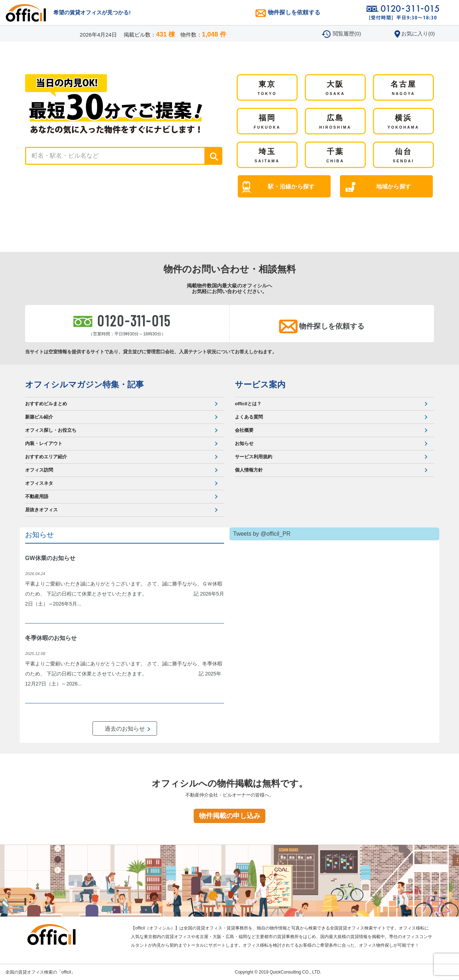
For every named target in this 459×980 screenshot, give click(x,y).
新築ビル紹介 (39, 417)
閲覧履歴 (347, 34)
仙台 (403, 156)
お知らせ (244, 443)
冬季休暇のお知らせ (51, 638)
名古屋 (404, 89)
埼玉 (267, 156)
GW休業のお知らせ (50, 558)
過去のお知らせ (125, 729)
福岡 (267, 122)
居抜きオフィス (41, 510)
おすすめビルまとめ (46, 404)
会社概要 (244, 430)
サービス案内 (260, 384)
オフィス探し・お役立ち (51, 430)
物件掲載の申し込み (230, 816)
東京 (267, 89)
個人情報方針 (249, 470)
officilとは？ (248, 404)
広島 (335, 122)
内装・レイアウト (44, 443)
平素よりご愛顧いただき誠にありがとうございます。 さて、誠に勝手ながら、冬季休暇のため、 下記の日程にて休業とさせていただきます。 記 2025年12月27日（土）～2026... (124, 674)
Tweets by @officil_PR (262, 534)
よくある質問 (249, 417)
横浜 (403, 122)
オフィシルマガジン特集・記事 (84, 384)
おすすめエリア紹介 (46, 457)
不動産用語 (37, 496)
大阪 (335, 89)
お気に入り (418, 34)
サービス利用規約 (254, 457)
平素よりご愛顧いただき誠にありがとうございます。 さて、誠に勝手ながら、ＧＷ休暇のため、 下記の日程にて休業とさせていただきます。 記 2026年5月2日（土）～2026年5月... (125, 594)
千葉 (335, 156)
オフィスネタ (39, 483)
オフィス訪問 (39, 470)
